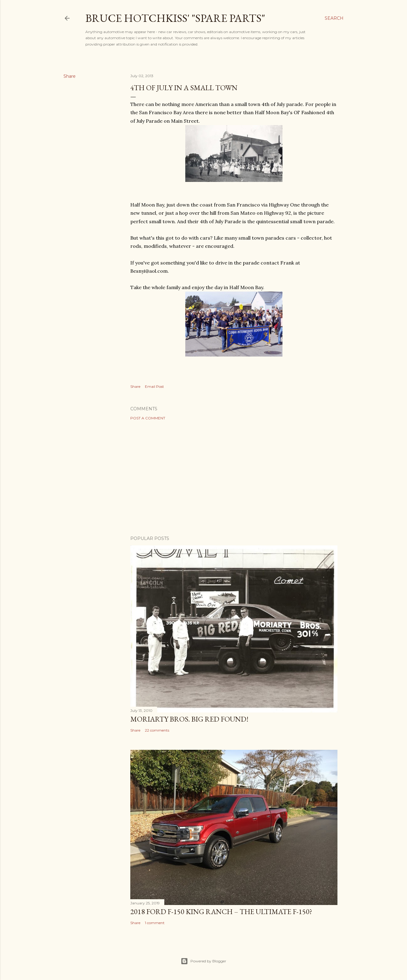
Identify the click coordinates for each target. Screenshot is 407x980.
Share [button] (70, 76)
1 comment (155, 923)
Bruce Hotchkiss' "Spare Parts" (175, 18)
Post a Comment (148, 418)
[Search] (334, 18)
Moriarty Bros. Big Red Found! (189, 719)
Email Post (154, 386)
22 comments (157, 730)
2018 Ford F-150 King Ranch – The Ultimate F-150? (221, 912)
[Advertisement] (234, 478)
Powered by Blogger (203, 961)
